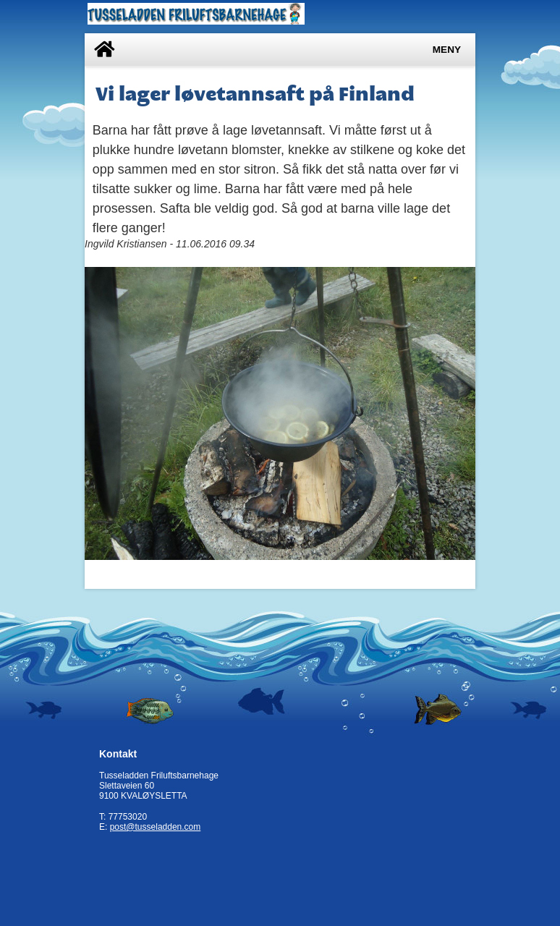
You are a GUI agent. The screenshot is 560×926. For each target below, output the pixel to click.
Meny (447, 50)
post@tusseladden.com (156, 827)
